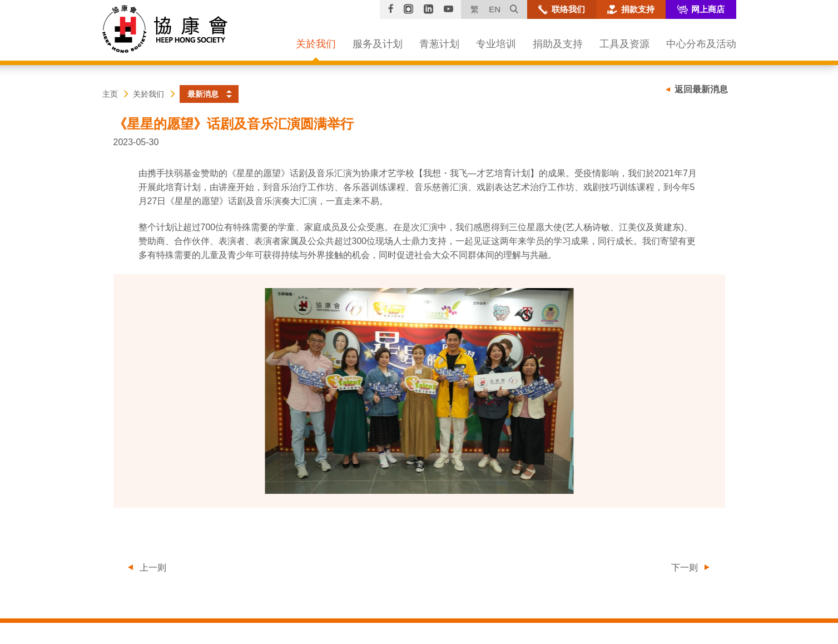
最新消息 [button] (203, 94)
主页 (110, 94)
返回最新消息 (701, 89)
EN (495, 9)
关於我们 (148, 94)
